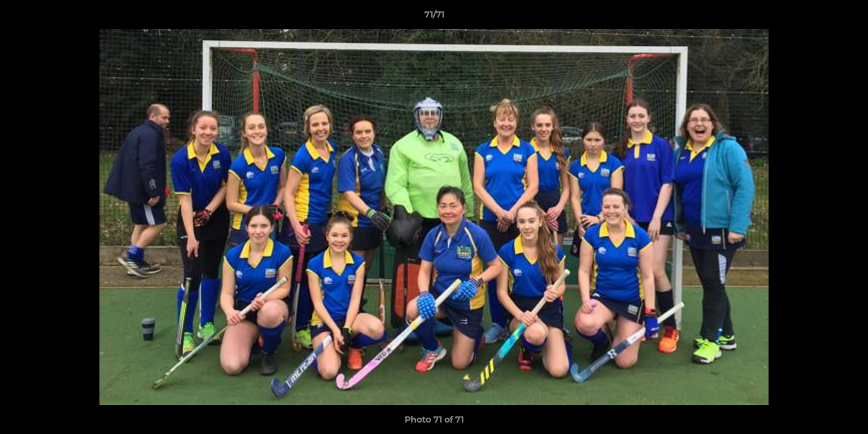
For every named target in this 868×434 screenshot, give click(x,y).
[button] (846, 17)
